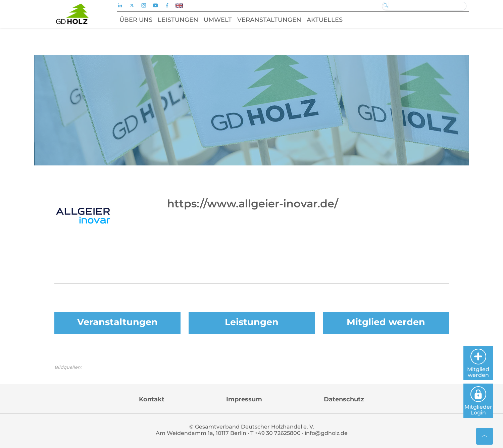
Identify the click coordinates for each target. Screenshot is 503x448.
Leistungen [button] (178, 20)
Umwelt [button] (218, 20)
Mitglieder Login (478, 401)
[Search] (424, 6)
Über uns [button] (136, 20)
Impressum (244, 399)
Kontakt (152, 399)
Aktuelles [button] (325, 20)
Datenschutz (344, 399)
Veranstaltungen (117, 322)
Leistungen (252, 322)
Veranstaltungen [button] (269, 20)
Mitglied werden (386, 322)
